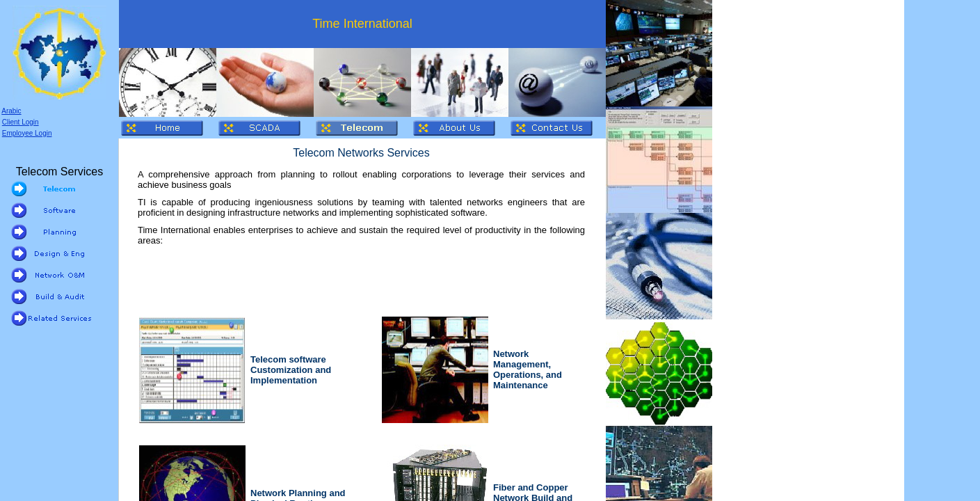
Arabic (11, 111)
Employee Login (27, 133)
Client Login (21, 122)
